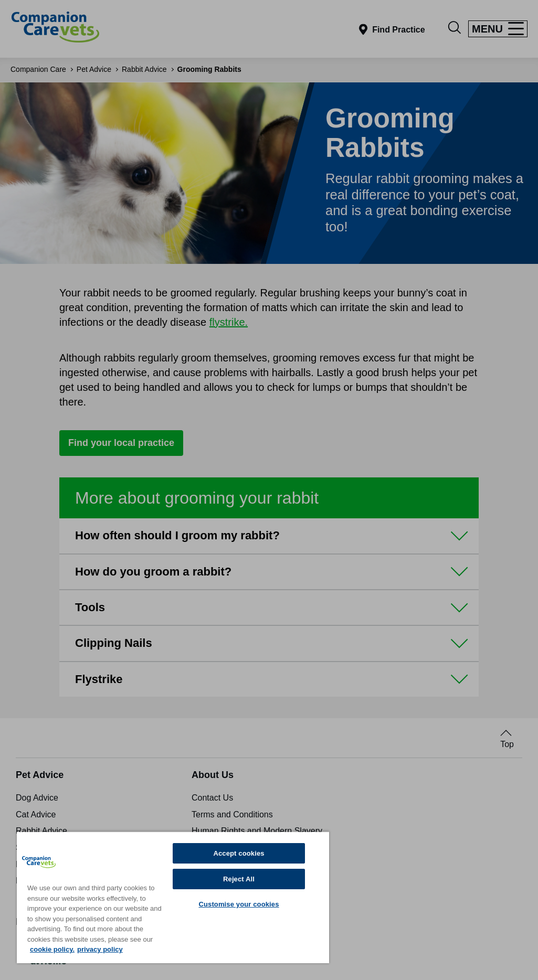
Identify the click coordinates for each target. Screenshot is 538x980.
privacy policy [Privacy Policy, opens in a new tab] (100, 949)
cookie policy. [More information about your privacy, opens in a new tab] (52, 949)
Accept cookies (239, 853)
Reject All (239, 879)
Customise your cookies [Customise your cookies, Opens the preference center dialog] (239, 904)
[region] (173, 897)
